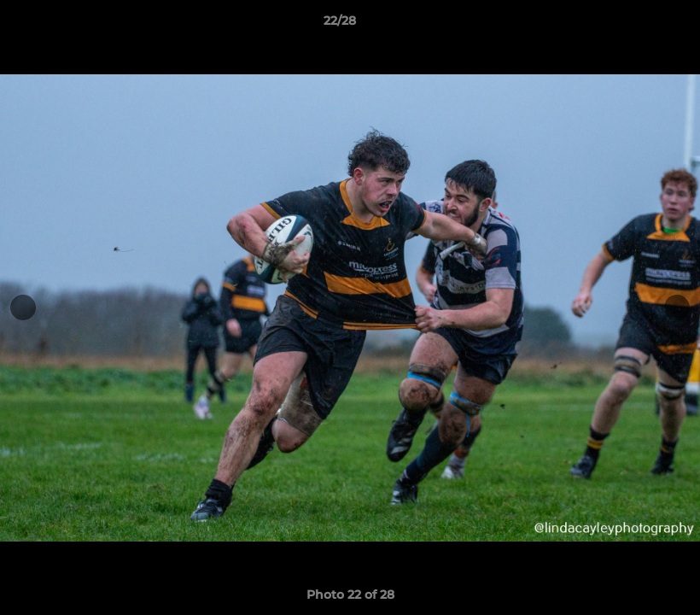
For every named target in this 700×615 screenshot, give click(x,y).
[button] (628, 25)
